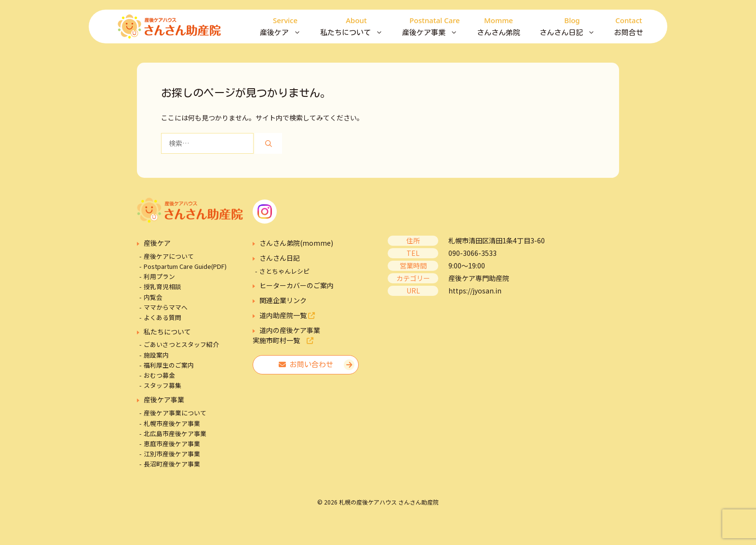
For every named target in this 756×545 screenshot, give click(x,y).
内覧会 (153, 297)
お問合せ (629, 25)
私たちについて (356, 27)
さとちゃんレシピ (284, 271)
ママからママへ (166, 307)
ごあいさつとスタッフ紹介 (181, 344)
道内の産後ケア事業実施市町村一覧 (286, 335)
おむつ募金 (159, 375)
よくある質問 (162, 317)
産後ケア (285, 27)
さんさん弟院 (499, 25)
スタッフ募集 (162, 385)
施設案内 (156, 355)
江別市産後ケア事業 (172, 454)
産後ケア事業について (175, 413)
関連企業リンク (283, 300)
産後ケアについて (169, 256)
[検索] (269, 143)
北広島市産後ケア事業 (175, 433)
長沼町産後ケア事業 (172, 464)
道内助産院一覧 (287, 315)
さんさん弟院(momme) (296, 243)
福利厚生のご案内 (169, 365)
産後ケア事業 (435, 27)
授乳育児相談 (162, 286)
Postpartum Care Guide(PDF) (185, 266)
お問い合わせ (306, 365)
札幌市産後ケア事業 (172, 423)
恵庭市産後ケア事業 (172, 444)
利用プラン (159, 276)
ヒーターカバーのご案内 (297, 285)
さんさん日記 (572, 27)
